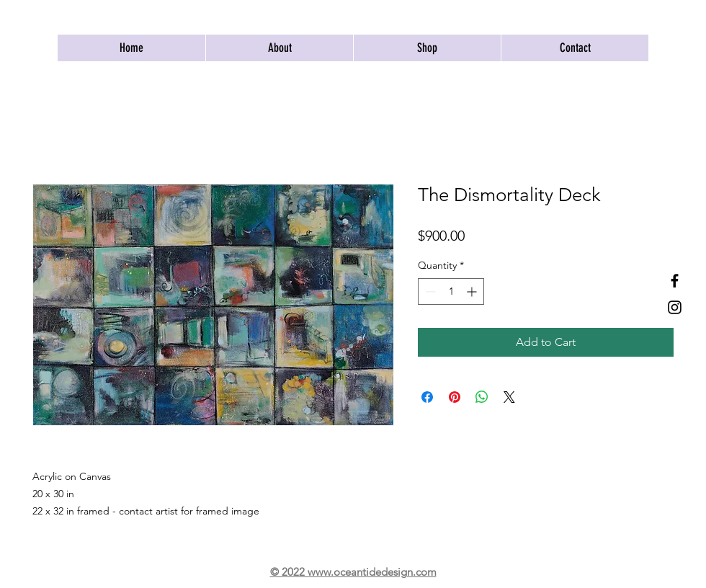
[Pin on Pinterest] (455, 397)
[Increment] (473, 291)
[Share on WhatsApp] (482, 397)
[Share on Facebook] (427, 397)
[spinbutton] (451, 291)
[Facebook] (675, 281)
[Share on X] (509, 397)
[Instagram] (675, 307)
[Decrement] (429, 291)
